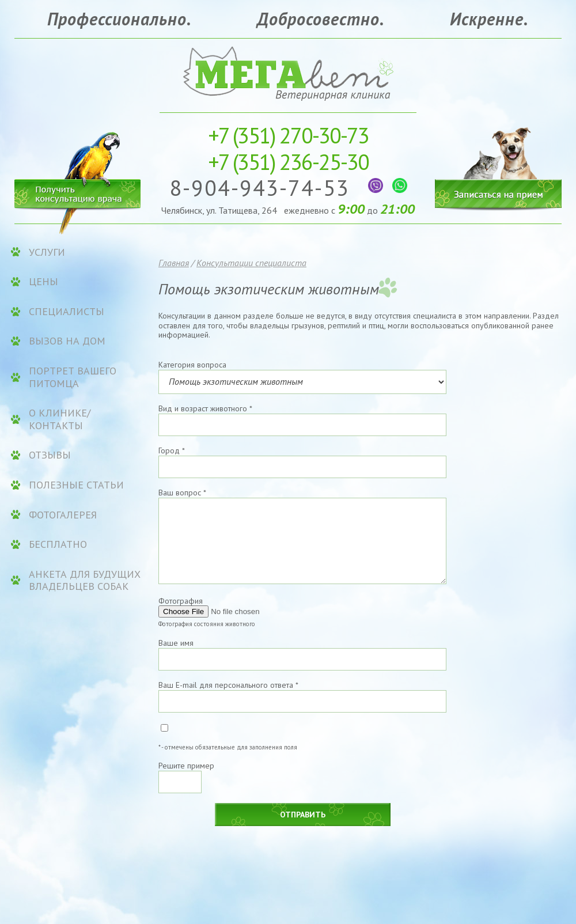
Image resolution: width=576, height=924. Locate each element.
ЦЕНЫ (43, 282)
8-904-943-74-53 (263, 188)
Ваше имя (176, 643)
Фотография (181, 601)
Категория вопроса (192, 365)
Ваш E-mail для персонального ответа (228, 685)
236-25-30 (288, 162)
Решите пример (186, 766)
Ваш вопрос (182, 493)
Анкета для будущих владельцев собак (85, 580)
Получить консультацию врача (78, 192)
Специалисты (67, 312)
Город (172, 450)
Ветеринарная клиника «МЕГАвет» (288, 72)
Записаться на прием (498, 160)
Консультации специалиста (251, 263)
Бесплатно (58, 544)
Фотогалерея (63, 515)
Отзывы (50, 455)
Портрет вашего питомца (73, 377)
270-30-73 (288, 135)
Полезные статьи (76, 485)
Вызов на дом (67, 341)
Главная (174, 263)
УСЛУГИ (47, 252)
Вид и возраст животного (205, 408)
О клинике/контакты (60, 419)
